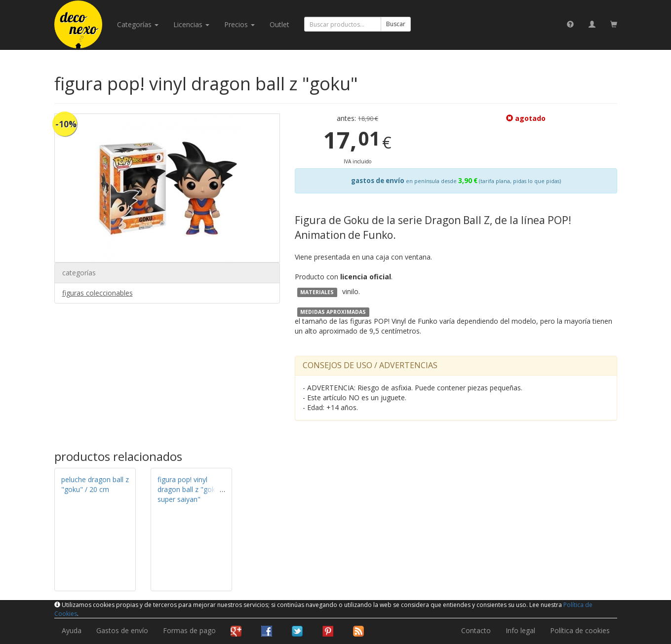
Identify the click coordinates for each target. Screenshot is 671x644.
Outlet (279, 24)
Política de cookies (580, 630)
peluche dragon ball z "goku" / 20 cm (95, 484)
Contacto (476, 630)
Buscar (396, 24)
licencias (191, 24)
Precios (239, 24)
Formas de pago (189, 630)
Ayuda (72, 630)
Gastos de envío (122, 630)
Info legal (520, 630)
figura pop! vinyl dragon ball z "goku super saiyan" (188, 489)
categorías (138, 24)
